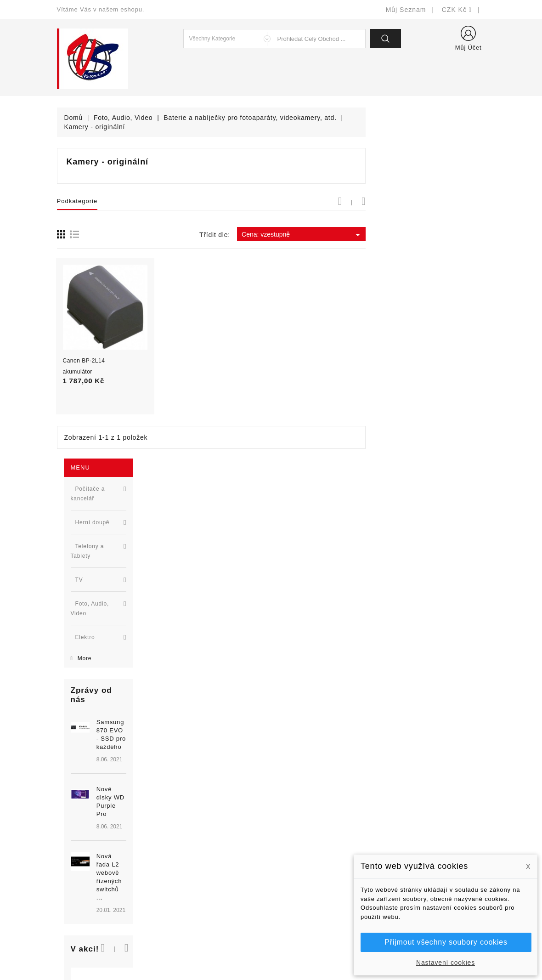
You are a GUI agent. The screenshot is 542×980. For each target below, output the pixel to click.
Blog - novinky (189, 863)
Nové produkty (189, 821)
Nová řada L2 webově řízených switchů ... (127, 454)
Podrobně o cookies (308, 876)
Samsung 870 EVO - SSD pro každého (124, 343)
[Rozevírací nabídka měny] (457, 10)
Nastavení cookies (446, 963)
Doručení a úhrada (307, 807)
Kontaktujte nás (302, 890)
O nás (287, 863)
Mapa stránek (299, 904)
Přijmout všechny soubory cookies (446, 942)
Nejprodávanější (192, 835)
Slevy (176, 807)
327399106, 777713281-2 (108, 863)
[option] (110, 407)
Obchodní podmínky (308, 849)
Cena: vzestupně (422, 235)
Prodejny (291, 918)
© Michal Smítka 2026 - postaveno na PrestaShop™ (271, 949)
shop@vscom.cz (93, 876)
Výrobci (179, 849)
